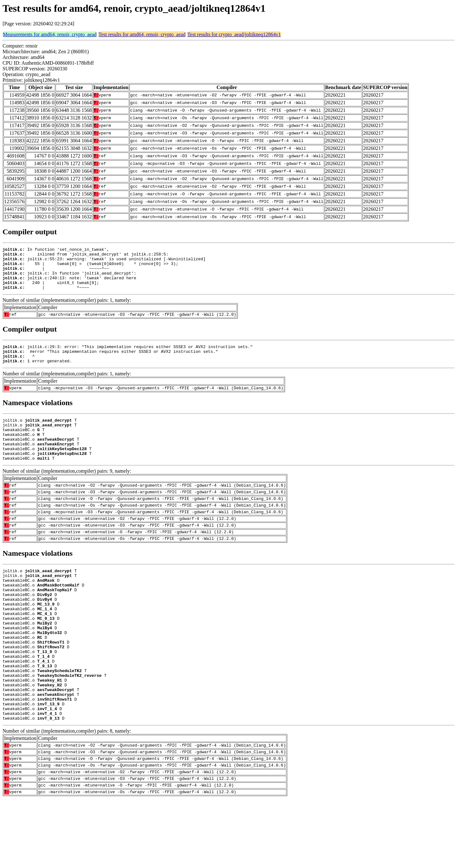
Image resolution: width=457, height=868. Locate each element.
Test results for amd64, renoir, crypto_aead (142, 34)
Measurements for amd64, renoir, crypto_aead (50, 34)
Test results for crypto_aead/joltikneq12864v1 (234, 34)
